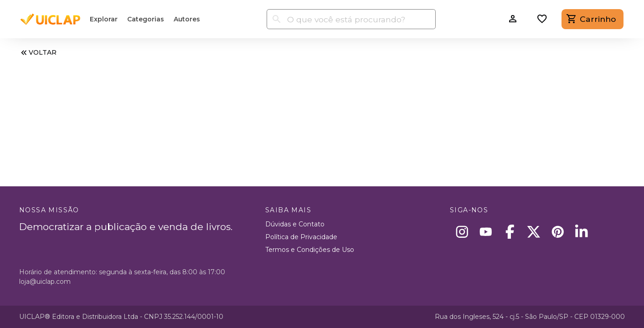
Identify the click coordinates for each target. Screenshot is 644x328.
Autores (187, 19)
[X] (534, 232)
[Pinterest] (558, 232)
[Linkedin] (582, 232)
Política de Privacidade (301, 237)
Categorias (146, 19)
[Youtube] (486, 232)
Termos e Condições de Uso (310, 250)
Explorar (104, 19)
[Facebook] (510, 232)
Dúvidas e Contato (295, 224)
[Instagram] (462, 232)
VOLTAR (38, 53)
